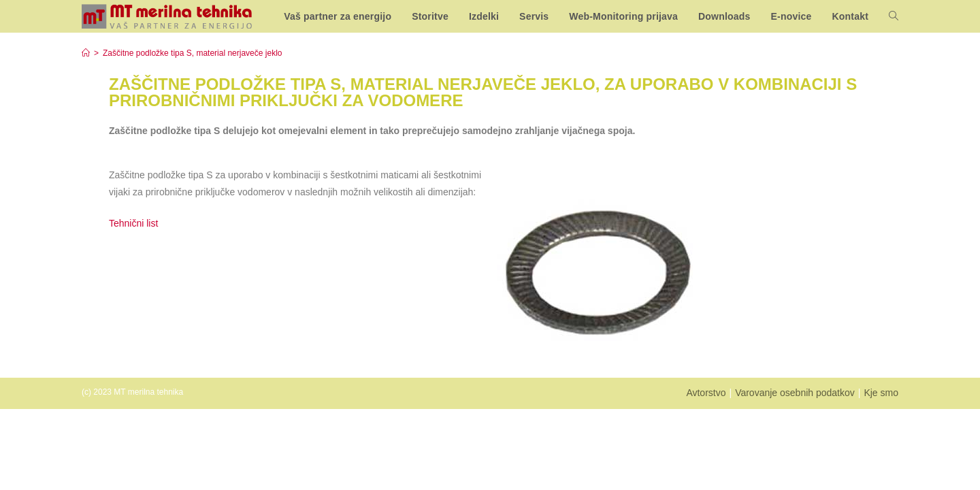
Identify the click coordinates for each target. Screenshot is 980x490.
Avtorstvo (706, 393)
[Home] (86, 53)
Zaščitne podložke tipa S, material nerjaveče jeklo (192, 53)
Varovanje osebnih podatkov (795, 393)
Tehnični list (135, 223)
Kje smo (881, 393)
